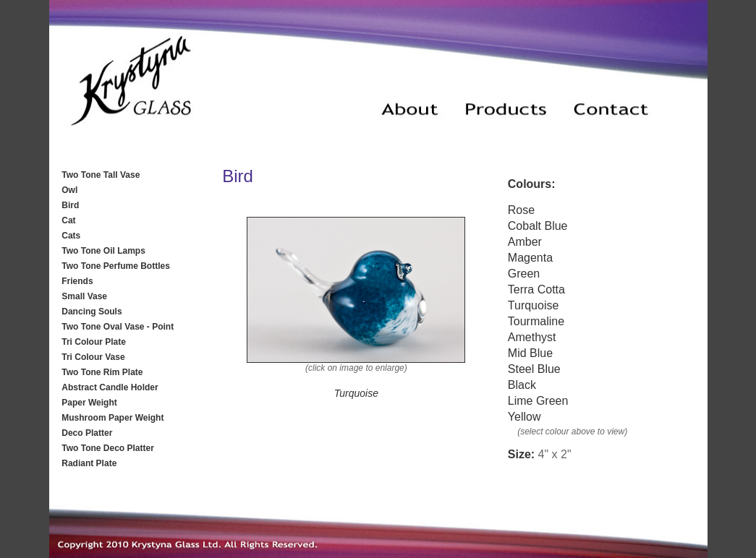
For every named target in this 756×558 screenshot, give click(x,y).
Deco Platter (87, 433)
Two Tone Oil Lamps (103, 251)
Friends (77, 281)
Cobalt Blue (538, 226)
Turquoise (534, 305)
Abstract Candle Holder (110, 387)
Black (522, 385)
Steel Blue (534, 369)
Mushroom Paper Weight (112, 418)
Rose (521, 210)
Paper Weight (89, 403)
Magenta (530, 258)
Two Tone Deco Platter (108, 448)
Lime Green (538, 401)
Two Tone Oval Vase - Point (118, 327)
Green (524, 274)
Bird (70, 205)
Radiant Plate (89, 463)
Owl (69, 190)
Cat (68, 220)
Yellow (524, 417)
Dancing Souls (92, 312)
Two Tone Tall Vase (101, 175)
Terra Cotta (536, 289)
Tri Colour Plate (94, 342)
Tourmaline (536, 321)
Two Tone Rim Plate (102, 372)
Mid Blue (530, 353)
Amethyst (532, 337)
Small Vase (84, 296)
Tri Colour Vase (93, 357)
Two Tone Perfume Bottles (116, 266)
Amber (525, 242)
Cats (71, 236)
